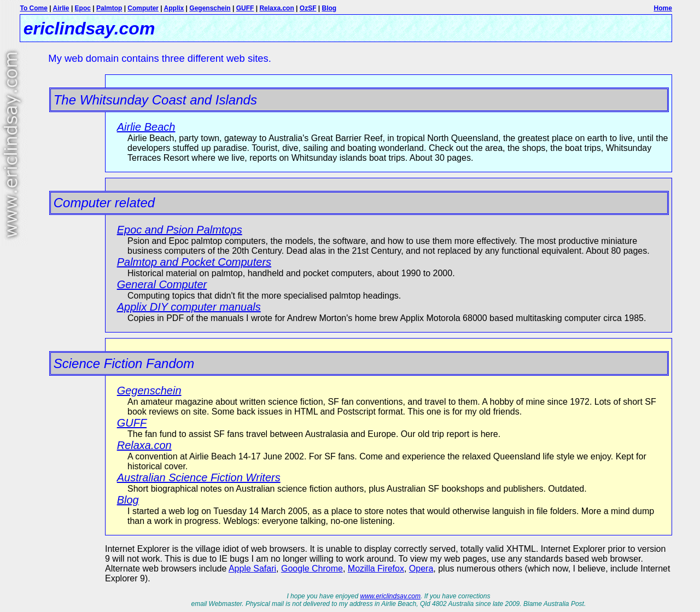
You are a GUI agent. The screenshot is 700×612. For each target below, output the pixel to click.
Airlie (61, 8)
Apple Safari (252, 569)
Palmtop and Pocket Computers (194, 262)
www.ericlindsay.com (390, 596)
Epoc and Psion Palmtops (180, 230)
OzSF (308, 8)
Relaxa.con (276, 8)
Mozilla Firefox (376, 569)
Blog (329, 8)
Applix (174, 8)
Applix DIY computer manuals (189, 307)
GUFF (245, 8)
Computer (143, 8)
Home (663, 8)
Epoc (83, 8)
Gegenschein (210, 8)
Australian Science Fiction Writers (199, 477)
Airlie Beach (146, 127)
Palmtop (109, 8)
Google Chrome (312, 569)
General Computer (162, 284)
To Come (33, 8)
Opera (421, 569)
